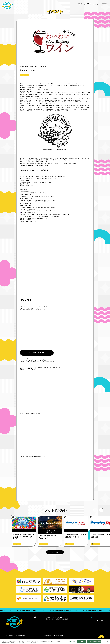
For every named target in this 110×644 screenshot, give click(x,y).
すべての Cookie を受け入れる (94, 641)
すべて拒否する (81, 641)
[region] (55, 642)
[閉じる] (108, 641)
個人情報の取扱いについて (49, 635)
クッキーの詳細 (71, 641)
